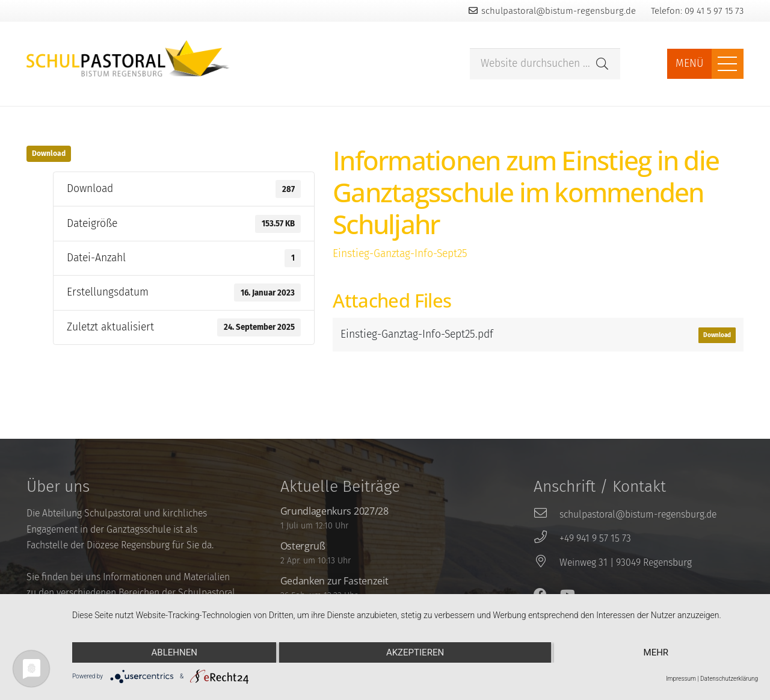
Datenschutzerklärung (729, 679)
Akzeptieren (415, 652)
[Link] (128, 58)
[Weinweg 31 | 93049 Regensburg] (546, 563)
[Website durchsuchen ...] (545, 64)
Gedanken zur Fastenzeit (334, 581)
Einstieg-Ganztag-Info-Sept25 (400, 254)
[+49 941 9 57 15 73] (546, 539)
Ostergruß (303, 546)
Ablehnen (174, 652)
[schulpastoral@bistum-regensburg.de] (546, 515)
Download (49, 153)
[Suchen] (602, 64)
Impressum (681, 679)
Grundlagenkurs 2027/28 (334, 511)
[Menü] (728, 64)
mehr (656, 652)
